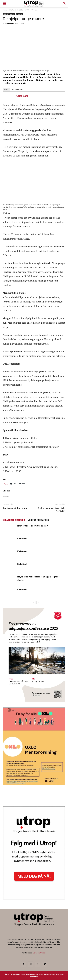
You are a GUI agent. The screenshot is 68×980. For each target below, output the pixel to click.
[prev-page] (34, 602)
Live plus (19, 14)
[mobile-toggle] (5, 4)
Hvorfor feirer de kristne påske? (33, 526)
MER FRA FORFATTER (38, 520)
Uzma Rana (10, 23)
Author (7, 90)
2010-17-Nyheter (32, 10)
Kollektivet (22, 539)
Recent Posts (17, 90)
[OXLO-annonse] (34, 784)
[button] (64, 4)
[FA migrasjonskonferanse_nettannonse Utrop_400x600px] (34, 701)
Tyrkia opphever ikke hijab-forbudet (52, 510)
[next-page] (38, 602)
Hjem (5, 10)
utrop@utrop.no (40, 953)
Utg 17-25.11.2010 (16, 10)
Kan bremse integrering (15, 508)
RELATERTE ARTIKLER (14, 520)
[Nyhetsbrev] (34, 899)
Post (6, 484)
